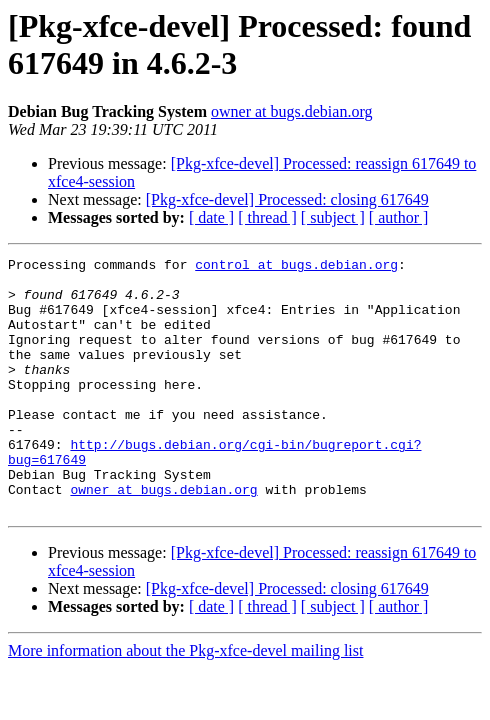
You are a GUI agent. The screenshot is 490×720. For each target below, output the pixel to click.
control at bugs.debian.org (296, 267)
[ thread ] (267, 217)
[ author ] (399, 217)
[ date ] (211, 217)
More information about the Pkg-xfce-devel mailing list (185, 701)
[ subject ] (333, 217)
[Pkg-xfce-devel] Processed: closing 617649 (287, 199)
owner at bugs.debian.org (291, 111)
